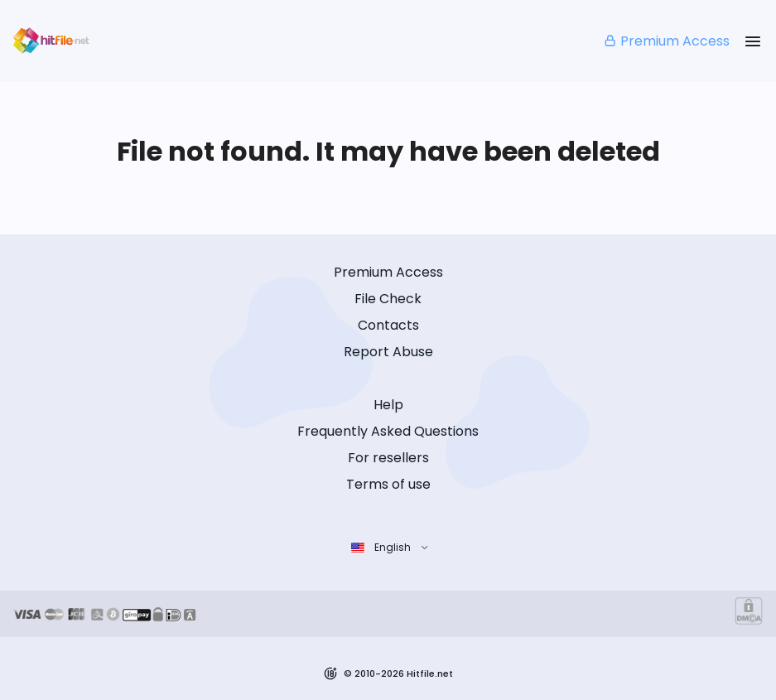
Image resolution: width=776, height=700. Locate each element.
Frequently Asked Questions (388, 431)
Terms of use (388, 484)
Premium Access (666, 41)
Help (388, 405)
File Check (388, 299)
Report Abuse (388, 352)
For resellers (388, 458)
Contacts (388, 325)
